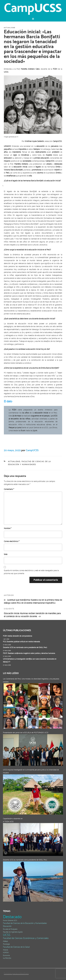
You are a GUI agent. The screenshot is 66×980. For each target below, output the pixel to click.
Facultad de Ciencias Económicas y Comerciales (26, 938)
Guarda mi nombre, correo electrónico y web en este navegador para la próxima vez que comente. (31, 572)
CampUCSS (32, 450)
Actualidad (10, 28)
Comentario (9, 489)
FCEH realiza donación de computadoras (18, 636)
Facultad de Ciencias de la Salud (16, 947)
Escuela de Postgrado (10, 929)
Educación (7, 926)
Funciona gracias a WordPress (16, 973)
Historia (5, 950)
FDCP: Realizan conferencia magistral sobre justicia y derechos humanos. (29, 653)
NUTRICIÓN (7, 958)
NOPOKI (6, 953)
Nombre (8, 528)
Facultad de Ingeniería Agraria (13, 932)
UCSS (7, 935)
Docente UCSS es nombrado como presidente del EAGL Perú (25, 647)
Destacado (12, 917)
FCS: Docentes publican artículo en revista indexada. (22, 642)
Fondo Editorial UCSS (10, 920)
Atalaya (5, 941)
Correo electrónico (12, 541)
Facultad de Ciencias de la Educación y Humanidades (25, 923)
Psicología (6, 944)
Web (6, 554)
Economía (6, 955)
